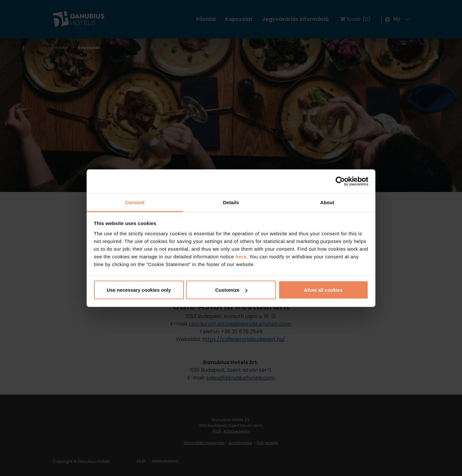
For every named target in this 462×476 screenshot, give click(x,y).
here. (242, 256)
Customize (231, 290)
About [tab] (327, 202)
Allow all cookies (323, 290)
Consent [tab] (135, 202)
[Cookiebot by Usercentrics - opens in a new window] (340, 181)
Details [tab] (231, 202)
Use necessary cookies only (139, 290)
